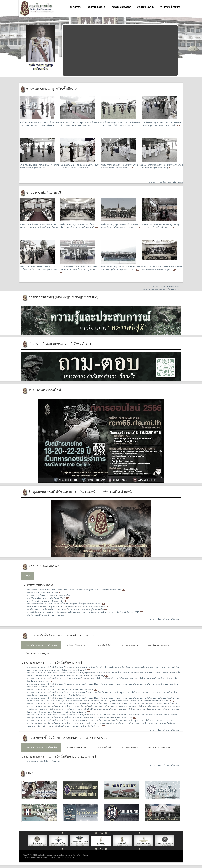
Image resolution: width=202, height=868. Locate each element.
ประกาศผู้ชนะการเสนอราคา (159, 645)
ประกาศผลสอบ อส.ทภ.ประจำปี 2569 (43, 593)
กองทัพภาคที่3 (76, 7)
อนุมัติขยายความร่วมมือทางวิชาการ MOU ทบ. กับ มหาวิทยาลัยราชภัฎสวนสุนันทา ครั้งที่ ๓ (66, 609)
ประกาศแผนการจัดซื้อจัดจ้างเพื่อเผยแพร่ (44, 761)
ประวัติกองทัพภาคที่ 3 (96, 7)
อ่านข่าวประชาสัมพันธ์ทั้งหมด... (167, 287)
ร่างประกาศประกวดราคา (76, 645)
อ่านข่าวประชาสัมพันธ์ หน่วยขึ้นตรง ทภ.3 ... (162, 289)
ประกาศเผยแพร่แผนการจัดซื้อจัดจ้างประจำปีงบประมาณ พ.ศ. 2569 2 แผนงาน (61, 690)
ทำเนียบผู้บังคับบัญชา (145, 7)
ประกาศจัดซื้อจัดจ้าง (105, 645)
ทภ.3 (28, 576)
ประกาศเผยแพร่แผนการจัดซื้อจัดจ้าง (41, 645)
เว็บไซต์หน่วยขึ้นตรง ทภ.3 (170, 7)
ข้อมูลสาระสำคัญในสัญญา (37, 653)
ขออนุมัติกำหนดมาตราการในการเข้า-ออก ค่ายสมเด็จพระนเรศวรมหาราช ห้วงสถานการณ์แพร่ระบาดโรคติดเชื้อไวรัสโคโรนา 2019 (83, 612)
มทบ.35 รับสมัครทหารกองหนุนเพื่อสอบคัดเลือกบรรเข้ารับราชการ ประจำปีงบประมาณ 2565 (66, 607)
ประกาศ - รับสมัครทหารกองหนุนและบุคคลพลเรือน (49, 595)
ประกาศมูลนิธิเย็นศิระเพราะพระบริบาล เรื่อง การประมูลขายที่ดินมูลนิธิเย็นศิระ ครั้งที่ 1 (64, 604)
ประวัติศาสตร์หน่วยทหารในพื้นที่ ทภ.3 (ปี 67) (46, 598)
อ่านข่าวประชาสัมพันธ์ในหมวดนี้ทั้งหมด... (165, 182)
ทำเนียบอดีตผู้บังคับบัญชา (121, 7)
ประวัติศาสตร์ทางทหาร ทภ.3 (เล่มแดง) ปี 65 (46, 601)
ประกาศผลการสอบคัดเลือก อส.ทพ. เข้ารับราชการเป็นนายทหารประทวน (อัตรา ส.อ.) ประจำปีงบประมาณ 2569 (75, 590)
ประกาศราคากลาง (130, 645)
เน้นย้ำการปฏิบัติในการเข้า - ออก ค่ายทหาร (46, 615)
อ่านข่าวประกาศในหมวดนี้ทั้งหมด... (165, 619)
